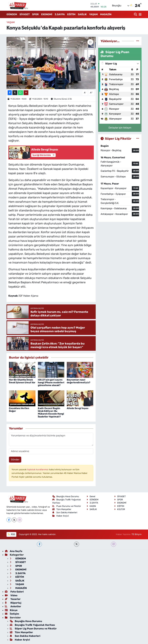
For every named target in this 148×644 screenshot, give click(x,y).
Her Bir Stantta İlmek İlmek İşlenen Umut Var (22, 381)
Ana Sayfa (14, 551)
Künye (11, 610)
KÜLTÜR (120, 509)
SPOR (35, 14)
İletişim (12, 614)
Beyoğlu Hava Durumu (66, 496)
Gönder (15, 460)
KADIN (91, 506)
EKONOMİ (47, 14)
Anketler (13, 606)
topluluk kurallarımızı (38, 470)
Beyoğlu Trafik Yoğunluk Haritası (32, 625)
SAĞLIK (82, 14)
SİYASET (25, 14)
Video (11, 595)
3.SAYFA (60, 14)
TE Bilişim (137, 534)
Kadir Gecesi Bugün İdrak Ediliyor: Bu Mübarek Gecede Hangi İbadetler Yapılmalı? (51, 412)
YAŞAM (93, 14)
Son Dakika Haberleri (65, 512)
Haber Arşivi (61, 516)
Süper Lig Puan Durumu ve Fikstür (33, 629)
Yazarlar (13, 599)
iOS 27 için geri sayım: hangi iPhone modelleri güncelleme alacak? (51, 382)
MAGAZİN (106, 14)
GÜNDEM (12, 14)
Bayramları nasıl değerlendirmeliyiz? (79, 381)
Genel (91, 496)
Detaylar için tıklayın (120, 128)
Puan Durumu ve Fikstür (67, 506)
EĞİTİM (71, 14)
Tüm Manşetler (62, 509)
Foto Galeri (14, 592)
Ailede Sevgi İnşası (78, 408)
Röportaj (13, 603)
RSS (11, 534)
